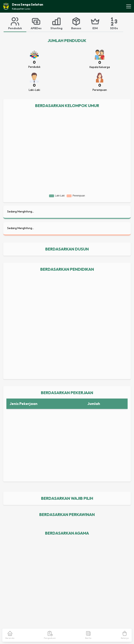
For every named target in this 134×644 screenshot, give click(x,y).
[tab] (15, 23)
